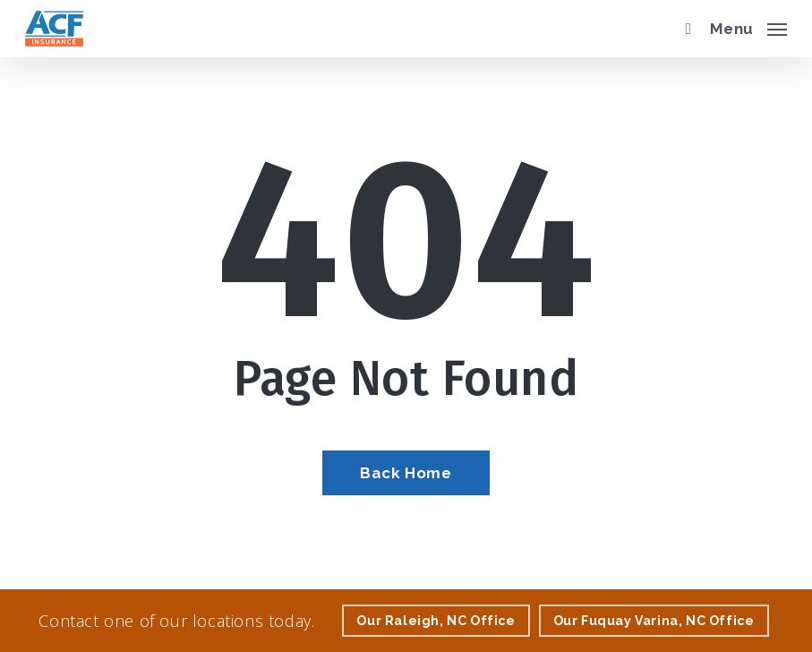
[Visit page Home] (54, 29)
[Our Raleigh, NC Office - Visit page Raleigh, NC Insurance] (436, 621)
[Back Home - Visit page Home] (406, 473)
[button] (748, 27)
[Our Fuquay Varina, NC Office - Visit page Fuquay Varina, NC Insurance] (654, 621)
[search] (684, 29)
